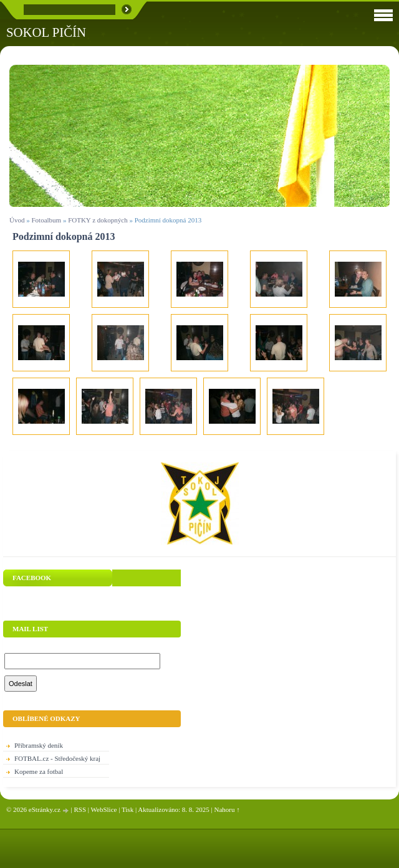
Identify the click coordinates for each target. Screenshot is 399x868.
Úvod (17, 220)
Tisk (127, 809)
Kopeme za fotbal (39, 771)
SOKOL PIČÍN (46, 32)
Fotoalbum (46, 220)
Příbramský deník (39, 745)
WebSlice (104, 809)
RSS (80, 809)
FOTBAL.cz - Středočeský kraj (57, 758)
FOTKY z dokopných (98, 220)
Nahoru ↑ (227, 809)
